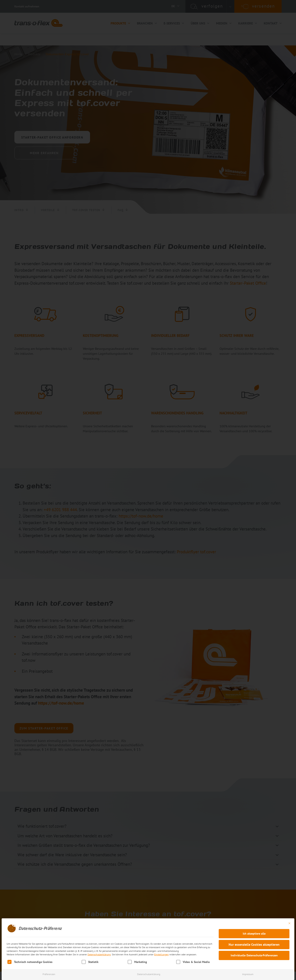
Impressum (248, 974)
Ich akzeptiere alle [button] (254, 934)
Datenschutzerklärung (99, 954)
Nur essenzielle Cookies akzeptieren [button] (254, 944)
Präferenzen (49, 974)
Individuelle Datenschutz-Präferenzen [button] (254, 955)
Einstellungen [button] (161, 954)
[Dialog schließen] (289, 923)
